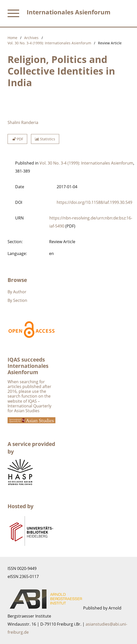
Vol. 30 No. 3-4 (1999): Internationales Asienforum (49, 43)
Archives (31, 38)
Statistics (45, 139)
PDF (17, 139)
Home (12, 38)
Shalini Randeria (23, 122)
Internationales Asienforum (69, 12)
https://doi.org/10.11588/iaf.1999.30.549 (94, 202)
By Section (17, 300)
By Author (17, 292)
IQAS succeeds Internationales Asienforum (28, 366)
